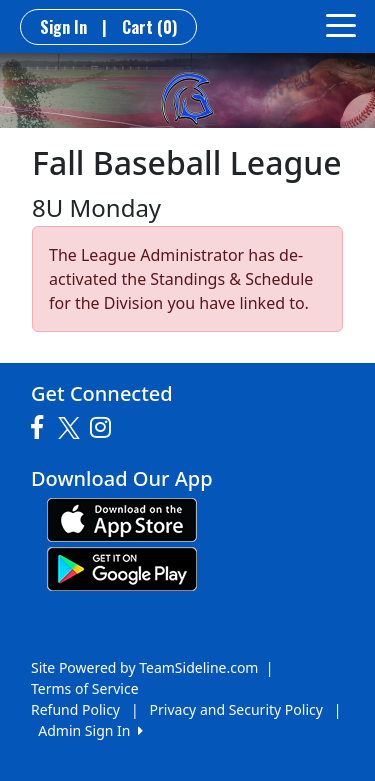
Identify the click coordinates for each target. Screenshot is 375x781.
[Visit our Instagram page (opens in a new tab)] (105, 428)
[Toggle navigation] (341, 24)
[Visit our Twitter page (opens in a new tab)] (71, 428)
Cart (149, 27)
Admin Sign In (90, 730)
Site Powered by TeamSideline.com (144, 667)
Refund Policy (75, 709)
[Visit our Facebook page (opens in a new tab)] (42, 428)
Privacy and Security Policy (236, 709)
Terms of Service (85, 688)
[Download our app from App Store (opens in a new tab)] (122, 518)
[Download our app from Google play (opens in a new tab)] (122, 567)
